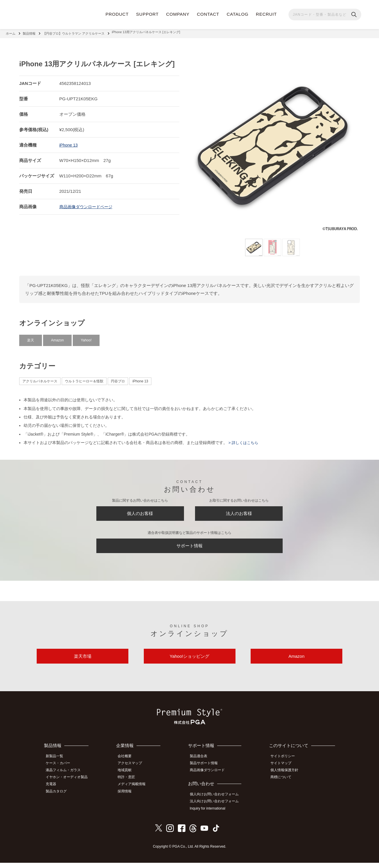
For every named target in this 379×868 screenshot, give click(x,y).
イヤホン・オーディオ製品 (69, 784)
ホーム (11, 32)
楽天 (31, 337)
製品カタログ (59, 797)
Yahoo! (86, 337)
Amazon (57, 337)
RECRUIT (266, 14)
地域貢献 (129, 778)
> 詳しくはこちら (244, 440)
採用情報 (129, 797)
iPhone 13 (69, 142)
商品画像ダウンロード (210, 778)
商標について (284, 784)
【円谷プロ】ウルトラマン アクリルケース (74, 32)
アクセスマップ (134, 771)
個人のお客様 (140, 512)
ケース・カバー (61, 771)
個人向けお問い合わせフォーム (217, 801)
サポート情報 (189, 548)
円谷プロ (118, 378)
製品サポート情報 (207, 771)
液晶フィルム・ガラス (66, 778)
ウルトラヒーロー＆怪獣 (84, 378)
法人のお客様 (239, 512)
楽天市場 (83, 663)
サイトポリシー (285, 765)
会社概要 (129, 765)
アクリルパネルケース (40, 378)
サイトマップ (284, 771)
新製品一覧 (57, 765)
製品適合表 (202, 765)
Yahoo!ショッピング (189, 663)
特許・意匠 (130, 784)
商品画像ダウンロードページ (88, 203)
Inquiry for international (211, 814)
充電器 (54, 791)
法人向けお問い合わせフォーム (217, 808)
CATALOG (238, 14)
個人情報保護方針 (287, 778)
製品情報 (29, 32)
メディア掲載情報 (136, 791)
